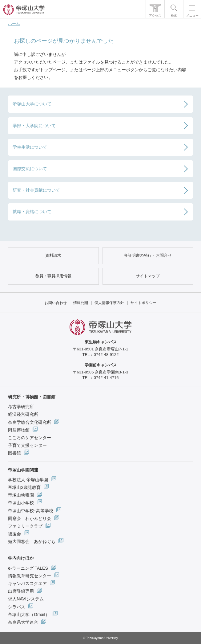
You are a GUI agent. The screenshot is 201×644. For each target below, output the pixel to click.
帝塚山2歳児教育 (24, 487)
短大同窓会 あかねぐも (32, 541)
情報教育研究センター (30, 576)
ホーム (14, 23)
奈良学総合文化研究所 (30, 422)
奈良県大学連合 (23, 622)
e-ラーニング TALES (28, 568)
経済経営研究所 (23, 414)
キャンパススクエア (27, 584)
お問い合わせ (56, 303)
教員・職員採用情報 (53, 276)
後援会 (14, 534)
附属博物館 (19, 430)
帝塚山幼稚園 (21, 495)
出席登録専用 (21, 591)
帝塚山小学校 (21, 503)
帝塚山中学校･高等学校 (31, 511)
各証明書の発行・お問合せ (148, 255)
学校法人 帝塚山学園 (28, 480)
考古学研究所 (21, 407)
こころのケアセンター (30, 438)
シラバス (17, 607)
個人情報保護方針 (109, 303)
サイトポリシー (143, 303)
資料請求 (53, 255)
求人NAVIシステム (26, 599)
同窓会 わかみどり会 (30, 518)
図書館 (14, 453)
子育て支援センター (27, 445)
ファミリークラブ (25, 526)
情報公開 (81, 303)
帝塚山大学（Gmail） (29, 615)
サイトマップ (148, 276)
